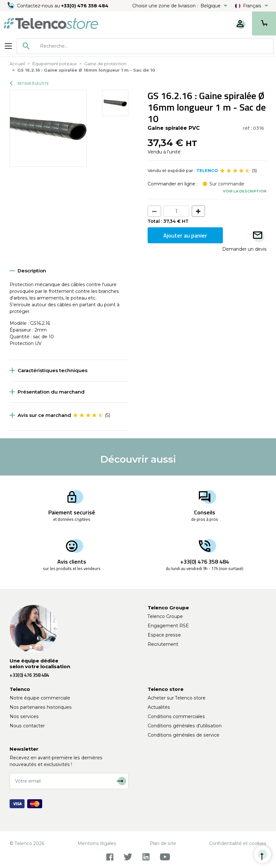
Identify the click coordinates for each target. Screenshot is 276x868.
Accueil (17, 64)
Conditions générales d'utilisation (185, 726)
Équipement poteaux (55, 64)
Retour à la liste (29, 83)
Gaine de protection (105, 64)
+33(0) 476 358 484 (85, 6)
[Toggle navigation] (8, 46)
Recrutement (163, 644)
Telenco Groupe (165, 616)
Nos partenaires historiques (41, 707)
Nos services (24, 716)
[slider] (235, 171)
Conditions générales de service (183, 735)
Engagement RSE (168, 626)
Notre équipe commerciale (40, 698)
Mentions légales (97, 843)
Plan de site (163, 843)
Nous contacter (27, 726)
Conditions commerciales (176, 716)
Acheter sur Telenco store (177, 698)
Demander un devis (244, 249)
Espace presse (164, 635)
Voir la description (245, 191)
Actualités (159, 707)
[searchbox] (154, 46)
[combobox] (145, 46)
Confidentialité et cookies (238, 843)
